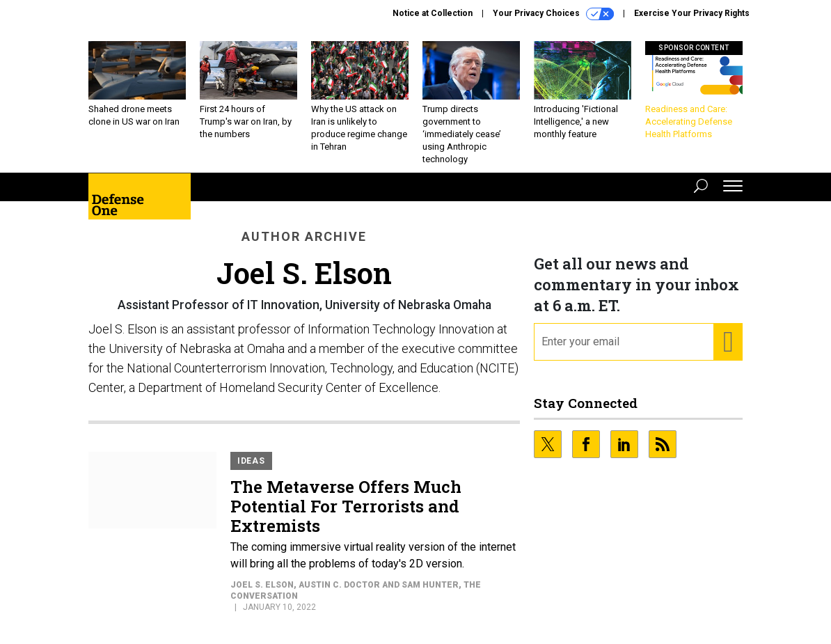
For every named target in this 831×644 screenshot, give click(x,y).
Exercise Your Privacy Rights (692, 13)
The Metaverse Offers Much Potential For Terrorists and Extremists (346, 506)
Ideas (251, 461)
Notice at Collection (433, 13)
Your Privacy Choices (553, 14)
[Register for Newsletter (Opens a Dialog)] (728, 342)
